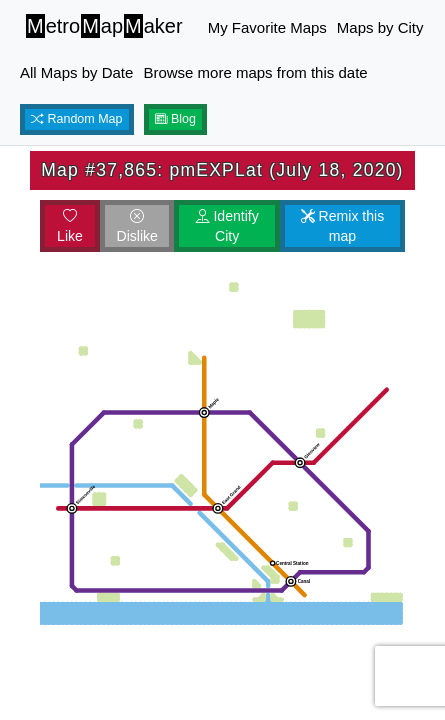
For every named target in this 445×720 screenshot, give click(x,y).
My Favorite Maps (267, 27)
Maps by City (380, 27)
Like (70, 226)
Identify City (227, 226)
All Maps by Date (76, 72)
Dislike (136, 226)
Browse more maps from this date (255, 72)
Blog (176, 119)
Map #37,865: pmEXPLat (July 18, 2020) (222, 170)
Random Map (77, 119)
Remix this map (343, 226)
